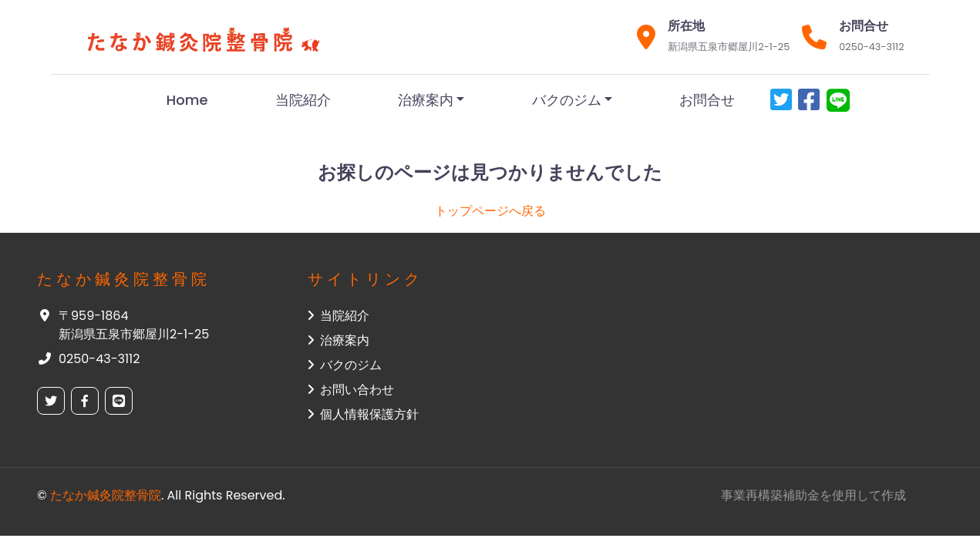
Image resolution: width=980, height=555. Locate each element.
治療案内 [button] (338, 340)
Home (187, 100)
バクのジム (567, 100)
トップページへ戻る (490, 211)
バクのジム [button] (345, 365)
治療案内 (426, 100)
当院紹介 (303, 100)
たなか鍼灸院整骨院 (106, 495)
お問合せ (707, 100)
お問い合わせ (351, 390)
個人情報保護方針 (363, 414)
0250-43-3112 (871, 47)
